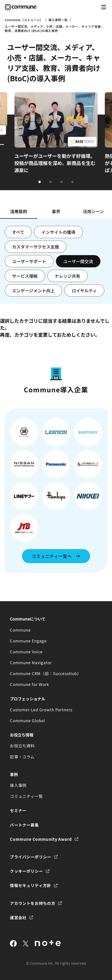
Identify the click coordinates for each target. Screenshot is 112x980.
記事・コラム (22, 757)
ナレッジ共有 (68, 276)
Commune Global (27, 720)
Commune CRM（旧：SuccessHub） (46, 673)
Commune (20, 630)
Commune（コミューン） (24, 20)
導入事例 (18, 785)
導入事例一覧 (58, 20)
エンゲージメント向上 (33, 291)
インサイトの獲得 (58, 232)
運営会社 (18, 917)
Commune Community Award (41, 839)
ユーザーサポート (29, 261)
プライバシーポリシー (31, 857)
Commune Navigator (31, 663)
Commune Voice (26, 652)
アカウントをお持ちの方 (33, 903)
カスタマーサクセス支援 (36, 247)
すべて (18, 232)
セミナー (18, 810)
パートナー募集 (24, 825)
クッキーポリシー (26, 871)
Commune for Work (29, 684)
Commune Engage (28, 641)
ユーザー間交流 (78, 261)
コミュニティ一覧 (26, 796)
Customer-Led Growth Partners (41, 710)
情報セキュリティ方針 (30, 885)
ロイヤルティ (84, 291)
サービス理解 (25, 276)
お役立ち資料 (22, 746)
